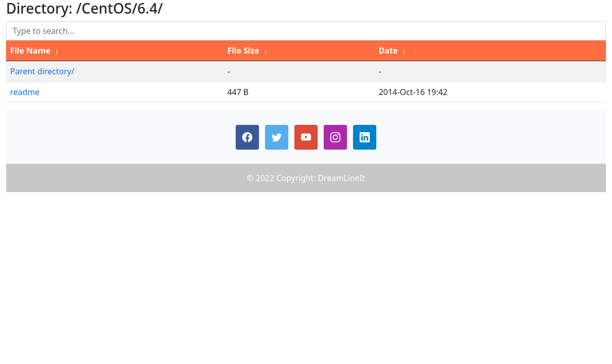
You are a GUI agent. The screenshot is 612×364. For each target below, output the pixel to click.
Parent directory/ (42, 71)
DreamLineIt (341, 178)
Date (388, 51)
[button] (247, 137)
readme (25, 92)
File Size (243, 51)
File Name (30, 51)
